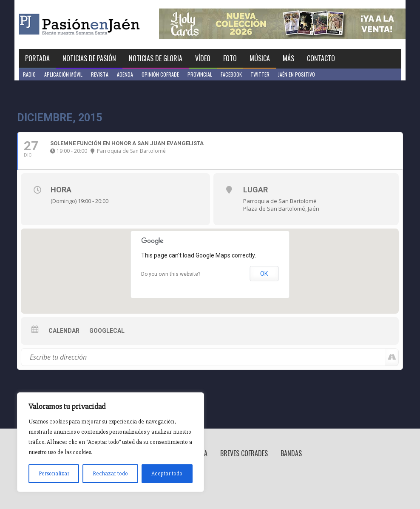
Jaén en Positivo (297, 74)
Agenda (125, 74)
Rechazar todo (110, 473)
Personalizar (54, 473)
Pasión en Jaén (102, 24)
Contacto (321, 58)
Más (288, 58)
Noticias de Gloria (156, 58)
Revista (100, 74)
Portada (37, 58)
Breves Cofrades (244, 453)
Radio (29, 74)
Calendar (64, 331)
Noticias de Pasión (89, 58)
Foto (230, 58)
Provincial (200, 74)
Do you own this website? (171, 274)
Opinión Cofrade (160, 74)
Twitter (260, 74)
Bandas (291, 453)
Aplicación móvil (63, 74)
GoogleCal (107, 331)
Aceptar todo (167, 473)
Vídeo (203, 58)
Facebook (231, 74)
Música (260, 58)
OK (264, 274)
